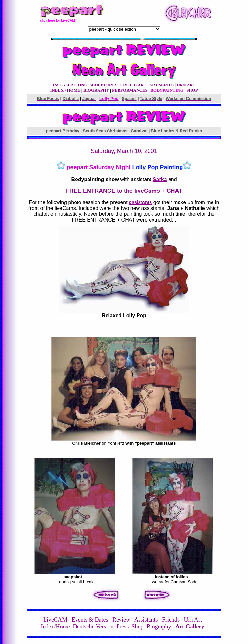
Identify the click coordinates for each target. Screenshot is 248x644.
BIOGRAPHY (96, 90)
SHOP (192, 90)
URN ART (186, 85)
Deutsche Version (93, 627)
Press (123, 627)
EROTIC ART (134, 85)
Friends (171, 620)
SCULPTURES (103, 85)
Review (121, 620)
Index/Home (55, 627)
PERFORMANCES (130, 90)
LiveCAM (55, 620)
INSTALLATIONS (70, 85)
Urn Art (193, 620)
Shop (138, 627)
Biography (159, 627)
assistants (140, 202)
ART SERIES (161, 85)
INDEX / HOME (65, 90)
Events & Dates (90, 620)
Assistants (146, 620)
